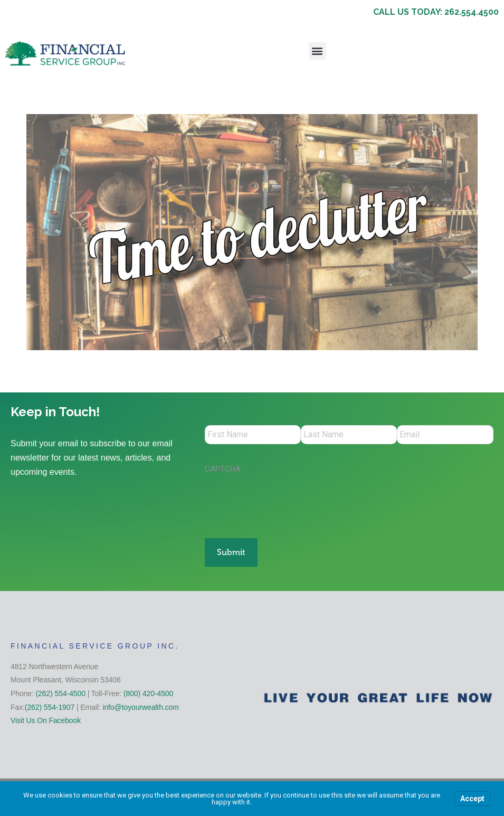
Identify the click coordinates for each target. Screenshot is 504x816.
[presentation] (285, 503)
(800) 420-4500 (148, 688)
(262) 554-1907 (50, 701)
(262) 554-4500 (61, 688)
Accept (472, 799)
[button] (317, 51)
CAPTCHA (223, 471)
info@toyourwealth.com (140, 701)
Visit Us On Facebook (46, 715)
